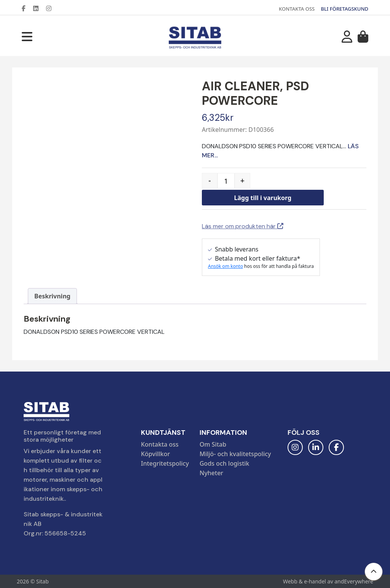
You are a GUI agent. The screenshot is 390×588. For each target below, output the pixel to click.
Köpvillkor (155, 454)
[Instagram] (52, 8)
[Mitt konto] (347, 39)
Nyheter (211, 473)
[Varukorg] (363, 39)
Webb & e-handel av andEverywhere (328, 581)
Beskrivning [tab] (52, 296)
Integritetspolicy (165, 463)
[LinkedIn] (39, 8)
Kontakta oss (160, 444)
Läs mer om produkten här (243, 226)
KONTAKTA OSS (297, 9)
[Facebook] (27, 8)
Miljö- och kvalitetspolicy (235, 454)
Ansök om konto (225, 266)
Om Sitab (213, 444)
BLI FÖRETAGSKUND (344, 9)
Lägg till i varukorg (263, 198)
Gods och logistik (225, 463)
